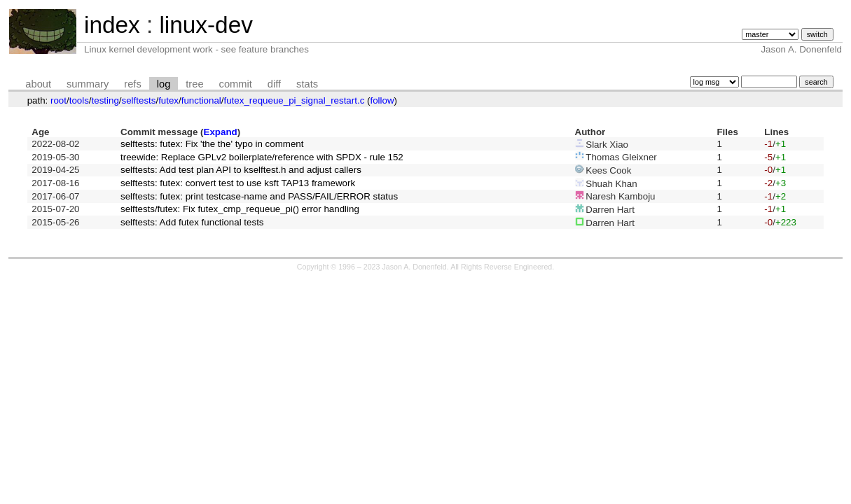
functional (201, 100)
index (112, 25)
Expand (221, 132)
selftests (139, 100)
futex (168, 100)
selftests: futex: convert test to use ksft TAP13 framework (238, 183)
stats (307, 84)
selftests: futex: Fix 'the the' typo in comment (212, 144)
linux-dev (206, 25)
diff (274, 84)
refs (132, 84)
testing (105, 100)
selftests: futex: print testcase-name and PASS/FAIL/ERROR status (259, 196)
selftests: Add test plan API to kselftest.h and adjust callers (241, 170)
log (164, 84)
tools (79, 100)
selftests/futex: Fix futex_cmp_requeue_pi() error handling (240, 209)
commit (236, 84)
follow (382, 100)
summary (88, 84)
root (58, 100)
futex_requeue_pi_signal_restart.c (295, 100)
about (38, 84)
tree (194, 84)
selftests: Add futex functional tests (192, 222)
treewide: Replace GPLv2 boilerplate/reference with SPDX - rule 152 (262, 157)
